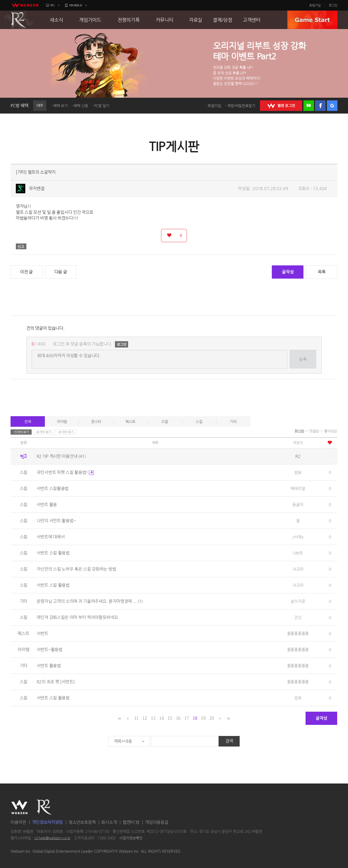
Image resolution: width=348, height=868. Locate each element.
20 (212, 718)
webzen (25, 5)
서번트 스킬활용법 (53, 488)
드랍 (165, 421)
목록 (322, 272)
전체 (28, 421)
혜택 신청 (81, 106)
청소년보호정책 (82, 822)
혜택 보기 (61, 106)
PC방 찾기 (102, 106)
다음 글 (61, 272)
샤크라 (298, 569)
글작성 (288, 272)
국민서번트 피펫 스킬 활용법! (65, 472)
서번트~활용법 (50, 649)
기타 (233, 421)
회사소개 (109, 822)
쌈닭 (298, 472)
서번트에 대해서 (51, 537)
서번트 (42, 633)
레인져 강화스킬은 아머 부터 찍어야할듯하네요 (77, 617)
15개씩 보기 (21, 432)
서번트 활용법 (49, 666)
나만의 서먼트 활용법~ (56, 521)
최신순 (299, 431)
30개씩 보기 (44, 432)
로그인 (333, 5)
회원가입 (315, 5)
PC (53, 5)
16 (178, 718)
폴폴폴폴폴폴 (298, 633)
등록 (303, 359)
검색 (229, 741)
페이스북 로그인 (320, 106)
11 (136, 718)
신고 (21, 246)
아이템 (62, 421)
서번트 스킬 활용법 (53, 553)
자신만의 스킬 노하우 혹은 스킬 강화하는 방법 (76, 569)
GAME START (312, 20)
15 (170, 718)
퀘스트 (130, 421)
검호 (298, 698)
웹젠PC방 (131, 822)
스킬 (199, 421)
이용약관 (18, 822)
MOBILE (76, 5)
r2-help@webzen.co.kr (52, 838)
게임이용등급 (157, 822)
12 (145, 718)
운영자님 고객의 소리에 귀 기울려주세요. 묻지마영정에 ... (90, 601)
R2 (19, 20)
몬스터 (96, 421)
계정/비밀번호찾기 (241, 106)
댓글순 (314, 431)
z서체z (298, 537)
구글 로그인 (332, 106)
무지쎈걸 (37, 188)
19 (203, 718)
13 (153, 718)
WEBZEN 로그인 (281, 106)
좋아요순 (331, 431)
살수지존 (298, 601)
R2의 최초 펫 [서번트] (56, 682)
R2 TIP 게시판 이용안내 (61, 456)
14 (161, 718)
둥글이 (298, 505)
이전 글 (26, 272)
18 (195, 718)
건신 (298, 617)
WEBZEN (19, 807)
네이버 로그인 (309, 106)
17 (187, 718)
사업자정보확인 (131, 838)
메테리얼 (298, 488)
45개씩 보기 (66, 432)
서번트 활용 (47, 505)
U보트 (298, 553)
